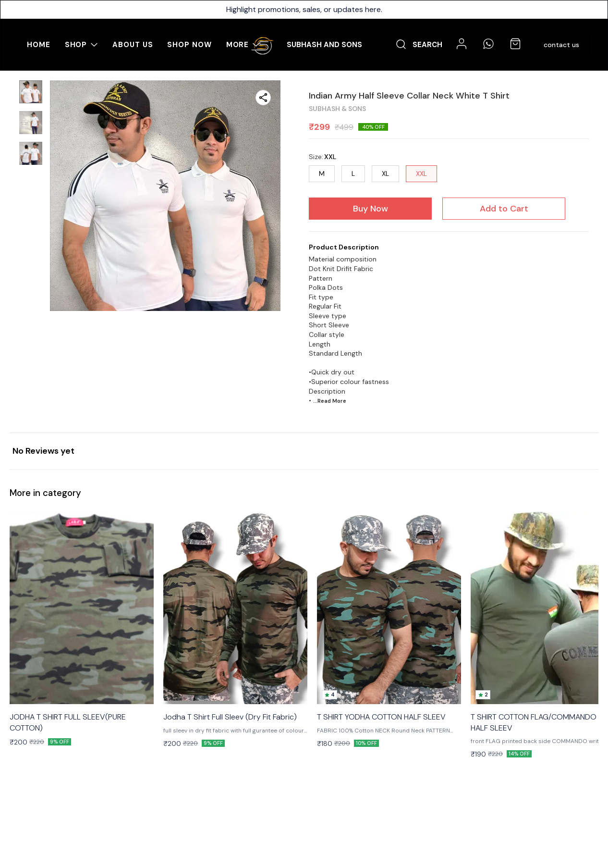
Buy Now (371, 209)
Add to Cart (504, 209)
